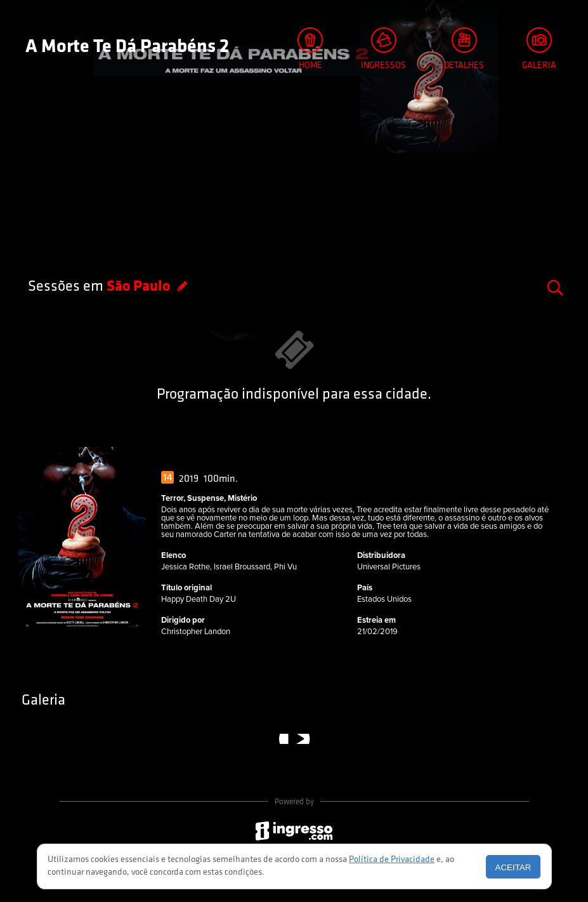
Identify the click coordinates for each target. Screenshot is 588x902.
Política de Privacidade (392, 860)
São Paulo (140, 287)
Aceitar (513, 867)
